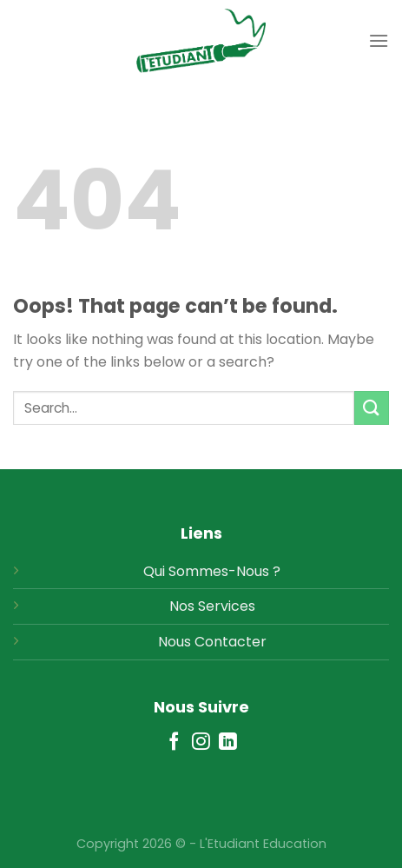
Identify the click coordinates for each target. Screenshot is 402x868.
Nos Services (212, 606)
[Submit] (372, 408)
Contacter (231, 642)
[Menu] (379, 40)
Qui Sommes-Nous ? (212, 571)
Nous (175, 642)
